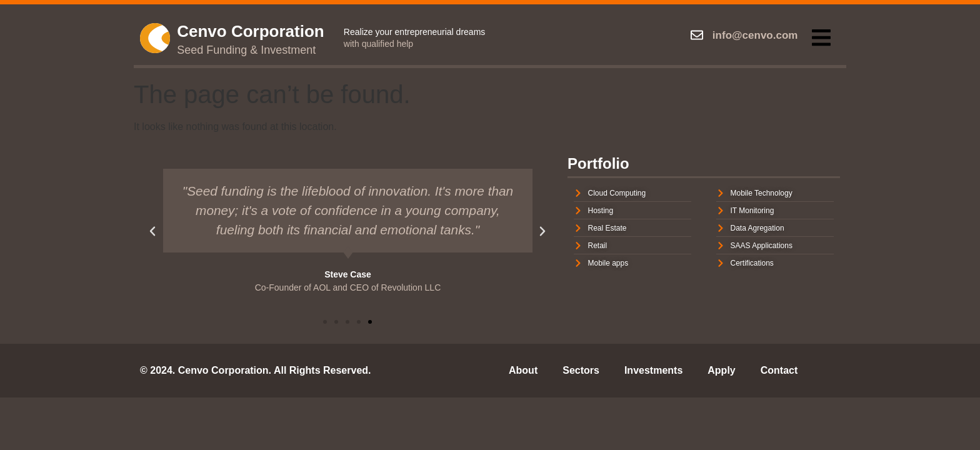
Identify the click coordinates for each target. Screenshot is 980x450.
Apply (721, 370)
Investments (653, 370)
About (523, 370)
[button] (821, 38)
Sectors (581, 370)
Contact (779, 370)
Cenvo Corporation (250, 31)
